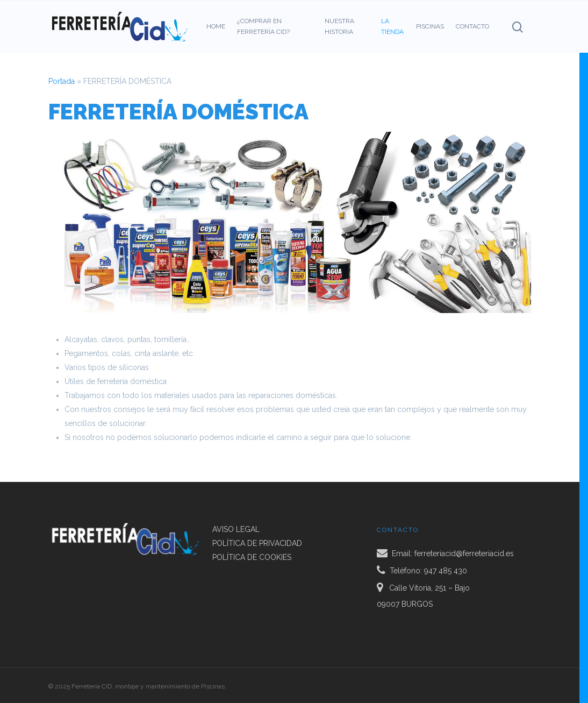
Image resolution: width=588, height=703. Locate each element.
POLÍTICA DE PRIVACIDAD (257, 543)
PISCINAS (430, 26)
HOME (216, 26)
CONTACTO (472, 26)
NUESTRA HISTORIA (339, 26)
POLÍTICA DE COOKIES (252, 557)
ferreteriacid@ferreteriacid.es (464, 553)
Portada (62, 81)
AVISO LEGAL (236, 529)
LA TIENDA (392, 26)
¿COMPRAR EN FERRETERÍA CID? (263, 26)
